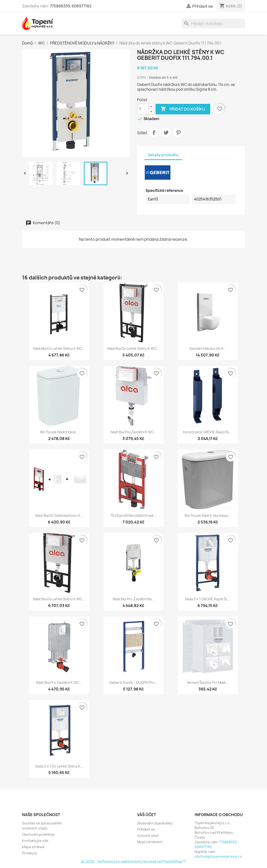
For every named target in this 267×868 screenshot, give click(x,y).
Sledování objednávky (155, 823)
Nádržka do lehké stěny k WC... (59, 348)
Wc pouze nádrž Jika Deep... (208, 515)
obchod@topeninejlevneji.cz (218, 856)
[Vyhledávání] (213, 23)
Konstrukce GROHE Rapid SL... (208, 432)
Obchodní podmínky (38, 834)
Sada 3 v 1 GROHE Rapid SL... (208, 599)
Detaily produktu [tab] (163, 155)
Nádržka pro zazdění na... (133, 599)
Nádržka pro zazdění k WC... (133, 432)
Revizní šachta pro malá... (208, 682)
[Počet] (143, 109)
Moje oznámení (150, 842)
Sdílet (154, 133)
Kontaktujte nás (35, 841)
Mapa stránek (33, 847)
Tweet (166, 133)
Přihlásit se (146, 829)
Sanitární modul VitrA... (208, 348)
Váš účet (147, 815)
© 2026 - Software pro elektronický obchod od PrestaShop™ (134, 862)
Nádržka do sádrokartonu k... (59, 515)
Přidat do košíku (183, 109)
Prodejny (30, 853)
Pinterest (178, 133)
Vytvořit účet (148, 836)
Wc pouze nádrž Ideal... (59, 432)
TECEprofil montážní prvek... (133, 515)
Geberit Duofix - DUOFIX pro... (133, 682)
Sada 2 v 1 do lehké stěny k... (59, 766)
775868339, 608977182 (71, 6)
